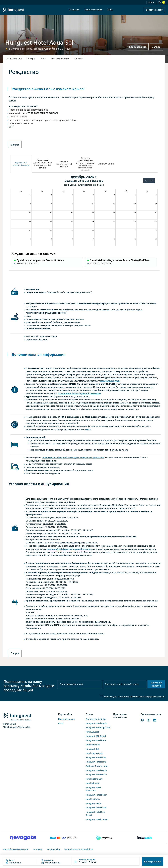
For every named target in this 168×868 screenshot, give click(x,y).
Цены (43, 59)
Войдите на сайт (154, 10)
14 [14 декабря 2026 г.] (30, 212)
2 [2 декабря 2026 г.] (72, 195)
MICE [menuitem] (110, 10)
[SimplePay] (104, 838)
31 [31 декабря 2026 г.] (93, 230)
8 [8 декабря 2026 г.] (51, 204)
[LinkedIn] (155, 720)
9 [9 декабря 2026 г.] (72, 204)
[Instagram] (148, 720)
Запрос (156, 47)
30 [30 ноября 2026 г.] (30, 195)
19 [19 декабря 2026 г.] (135, 212)
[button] (37, 861)
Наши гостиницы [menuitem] (93, 10)
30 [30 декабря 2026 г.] (72, 230)
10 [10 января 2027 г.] (156, 239)
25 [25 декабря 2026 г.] (114, 221)
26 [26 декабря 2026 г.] (135, 221)
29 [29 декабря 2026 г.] (51, 230)
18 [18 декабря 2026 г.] (114, 212)
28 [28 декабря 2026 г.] (30, 230)
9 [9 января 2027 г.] (135, 239)
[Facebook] (142, 720)
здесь (88, 429)
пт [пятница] (105, 191)
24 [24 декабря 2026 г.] (93, 221)
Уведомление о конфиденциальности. (147, 697)
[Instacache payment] (145, 838)
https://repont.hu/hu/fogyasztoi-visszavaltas (79, 393)
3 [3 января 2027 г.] (156, 230)
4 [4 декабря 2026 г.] (114, 195)
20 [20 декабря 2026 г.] (156, 212)
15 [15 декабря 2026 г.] (51, 212)
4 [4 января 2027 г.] (30, 239)
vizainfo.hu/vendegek (110, 381)
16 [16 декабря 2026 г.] (72, 212)
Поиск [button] (151, 2)
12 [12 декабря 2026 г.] (135, 204)
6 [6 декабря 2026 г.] (156, 195)
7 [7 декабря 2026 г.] (30, 204)
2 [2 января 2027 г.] (135, 230)
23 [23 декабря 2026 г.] (72, 221)
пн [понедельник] (21, 191)
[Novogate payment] (23, 838)
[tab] (21, 164)
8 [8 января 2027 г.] (114, 239)
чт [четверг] (84, 191)
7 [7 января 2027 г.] (93, 239)
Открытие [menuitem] (74, 10)
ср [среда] (63, 191)
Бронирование (138, 47)
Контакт (78, 59)
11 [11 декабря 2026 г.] (114, 204)
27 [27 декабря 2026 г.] (156, 221)
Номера (31, 59)
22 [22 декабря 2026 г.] (51, 221)
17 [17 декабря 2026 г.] (93, 212)
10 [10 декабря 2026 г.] (93, 204)
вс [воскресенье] (147, 191)
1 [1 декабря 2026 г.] (51, 195)
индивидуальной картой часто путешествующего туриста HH (73, 458)
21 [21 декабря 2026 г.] (30, 221)
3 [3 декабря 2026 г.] (93, 195)
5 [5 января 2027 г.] (51, 239)
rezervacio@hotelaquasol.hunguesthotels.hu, (69, 549)
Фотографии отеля (60, 59)
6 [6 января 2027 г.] (72, 239)
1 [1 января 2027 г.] (114, 230)
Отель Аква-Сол (14, 59)
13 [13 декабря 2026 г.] (156, 204)
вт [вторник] (42, 191)
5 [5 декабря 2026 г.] (135, 195)
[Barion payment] (64, 838)
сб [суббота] (126, 191)
